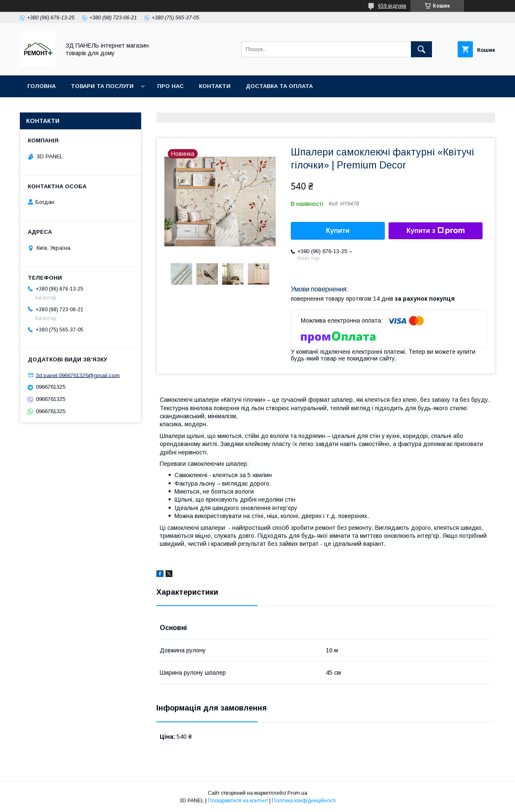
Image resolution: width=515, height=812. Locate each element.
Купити (338, 231)
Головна (42, 86)
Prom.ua (297, 793)
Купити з (435, 231)
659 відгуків (392, 6)
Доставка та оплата (279, 86)
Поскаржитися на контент (238, 801)
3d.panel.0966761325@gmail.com (78, 375)
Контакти (215, 86)
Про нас (170, 86)
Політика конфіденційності (304, 801)
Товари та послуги (102, 86)
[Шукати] (421, 49)
